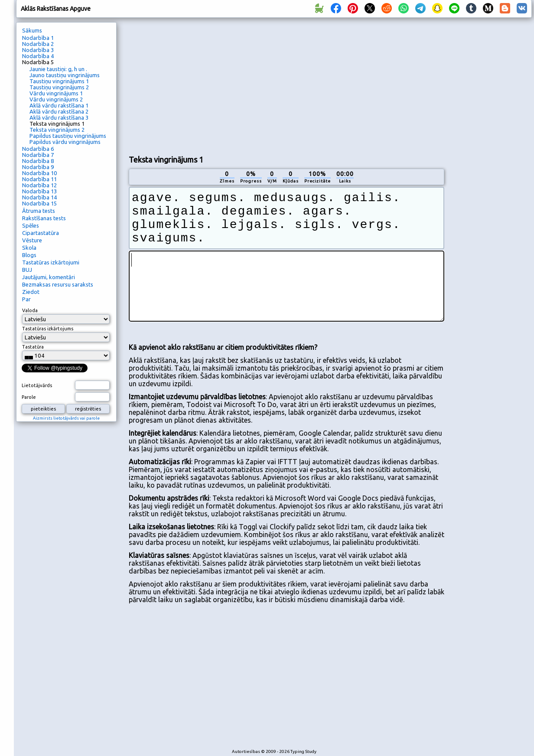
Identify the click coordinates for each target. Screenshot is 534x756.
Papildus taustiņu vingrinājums (68, 136)
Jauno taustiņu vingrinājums (65, 75)
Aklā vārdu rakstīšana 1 (59, 105)
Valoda (30, 310)
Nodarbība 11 (39, 179)
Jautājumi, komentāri (49, 277)
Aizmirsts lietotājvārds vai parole (66, 418)
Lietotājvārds (37, 385)
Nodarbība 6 (38, 149)
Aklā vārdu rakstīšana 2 (59, 111)
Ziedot (31, 292)
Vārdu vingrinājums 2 (56, 99)
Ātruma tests (39, 211)
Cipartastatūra (41, 233)
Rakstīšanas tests (44, 218)
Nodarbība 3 (38, 50)
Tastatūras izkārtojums (48, 329)
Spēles (31, 225)
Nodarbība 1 (38, 38)
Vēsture (32, 240)
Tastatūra (33, 347)
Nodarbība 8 (38, 161)
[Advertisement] (231, 85)
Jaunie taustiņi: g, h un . (58, 69)
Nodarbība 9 (38, 167)
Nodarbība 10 (39, 173)
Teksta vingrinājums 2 (57, 130)
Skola (29, 248)
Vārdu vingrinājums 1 (56, 93)
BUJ (27, 270)
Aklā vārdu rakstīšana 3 (59, 117)
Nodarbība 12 (39, 185)
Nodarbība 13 (39, 191)
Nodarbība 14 (39, 197)
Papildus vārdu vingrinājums (65, 142)
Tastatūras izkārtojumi (51, 262)
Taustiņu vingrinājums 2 (59, 87)
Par (26, 299)
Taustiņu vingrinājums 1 (59, 81)
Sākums (32, 30)
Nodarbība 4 (38, 56)
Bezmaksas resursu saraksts (58, 284)
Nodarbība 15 (39, 203)
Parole (29, 397)
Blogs (29, 255)
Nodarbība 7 (38, 155)
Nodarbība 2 (38, 44)
